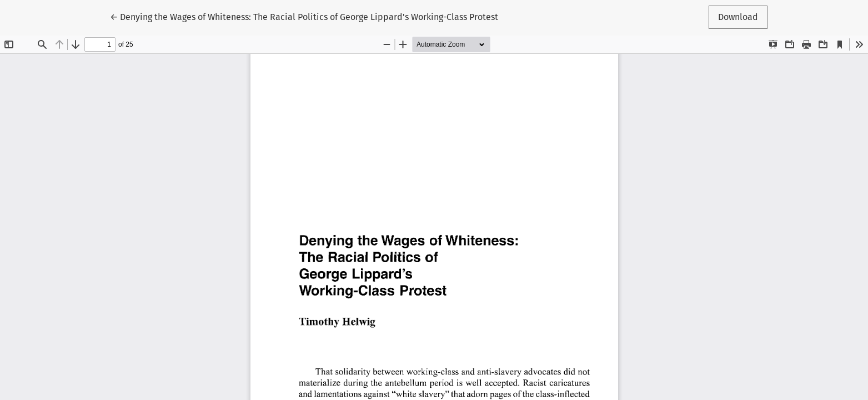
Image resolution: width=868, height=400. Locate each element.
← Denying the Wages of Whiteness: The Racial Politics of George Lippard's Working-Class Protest (304, 16)
